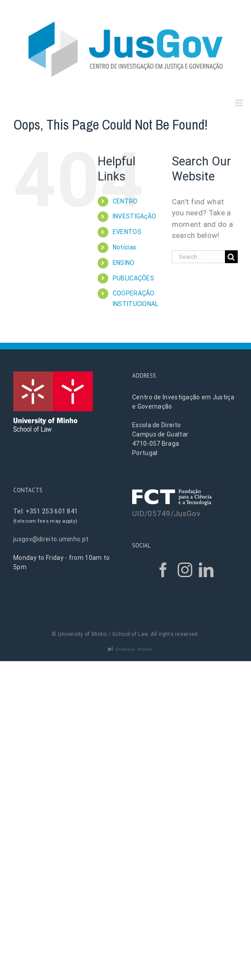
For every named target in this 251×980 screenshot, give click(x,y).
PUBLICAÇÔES (133, 278)
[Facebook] (163, 570)
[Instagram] (185, 570)
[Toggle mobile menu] (240, 103)
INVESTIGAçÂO (135, 216)
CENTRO (125, 201)
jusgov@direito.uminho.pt (51, 539)
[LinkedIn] (206, 570)
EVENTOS (127, 232)
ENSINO (124, 263)
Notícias (124, 247)
